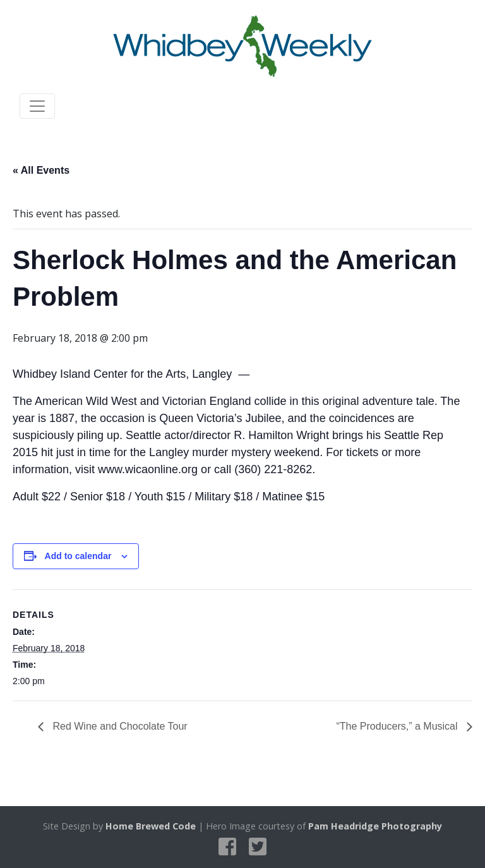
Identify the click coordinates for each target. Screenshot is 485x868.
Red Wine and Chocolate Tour (119, 726)
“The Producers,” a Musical (398, 726)
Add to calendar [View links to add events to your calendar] (78, 556)
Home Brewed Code (151, 826)
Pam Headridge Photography (375, 826)
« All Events (41, 170)
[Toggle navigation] (37, 106)
